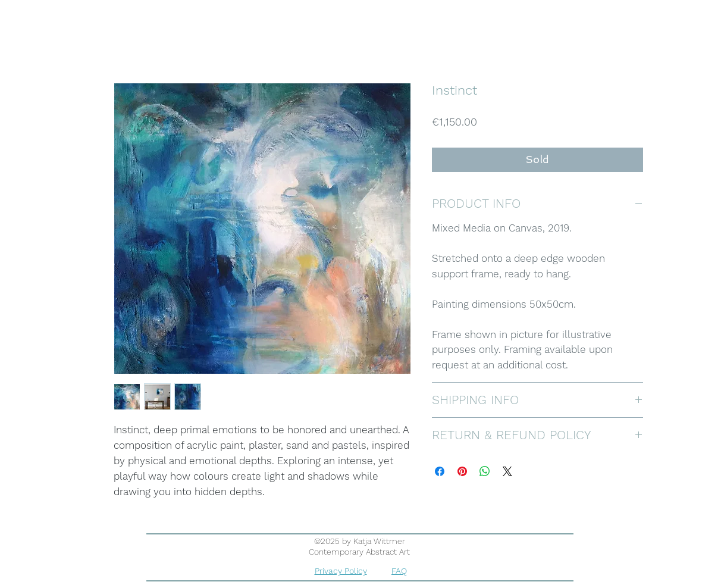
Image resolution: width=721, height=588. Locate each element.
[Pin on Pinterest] (462, 471)
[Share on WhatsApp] (485, 471)
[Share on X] (507, 471)
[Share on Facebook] (440, 471)
